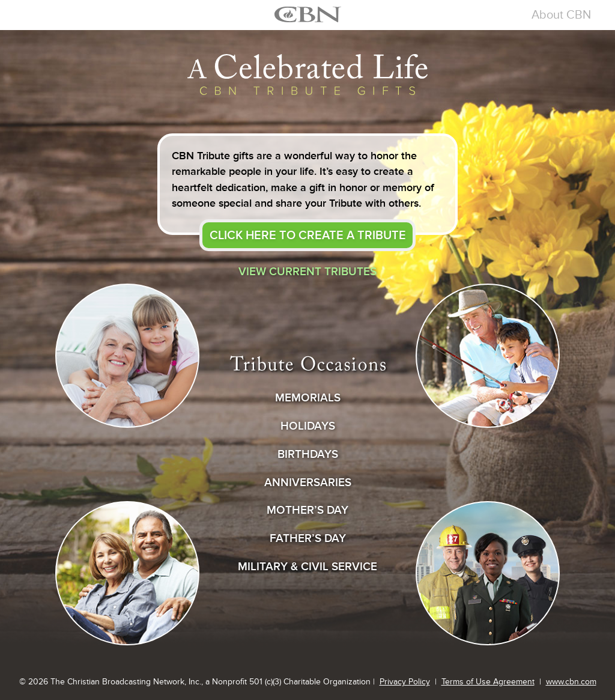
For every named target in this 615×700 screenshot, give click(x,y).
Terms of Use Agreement (488, 682)
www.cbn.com (571, 682)
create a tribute (308, 235)
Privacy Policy (405, 682)
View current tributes (307, 271)
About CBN (561, 14)
